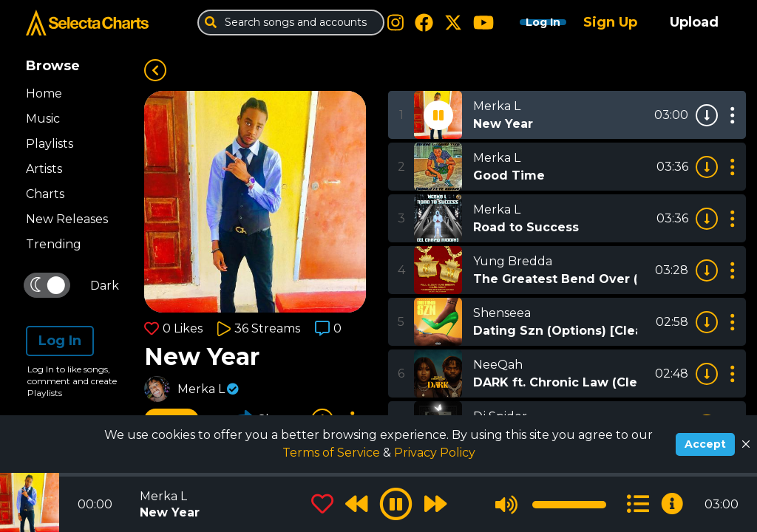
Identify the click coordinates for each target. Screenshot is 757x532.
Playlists (50, 144)
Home (44, 93)
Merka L (201, 389)
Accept (705, 444)
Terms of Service (333, 453)
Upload (694, 22)
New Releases (67, 219)
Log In (529, 22)
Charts (45, 194)
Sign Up (610, 22)
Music (43, 119)
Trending (54, 244)
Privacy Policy (435, 453)
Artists (44, 169)
